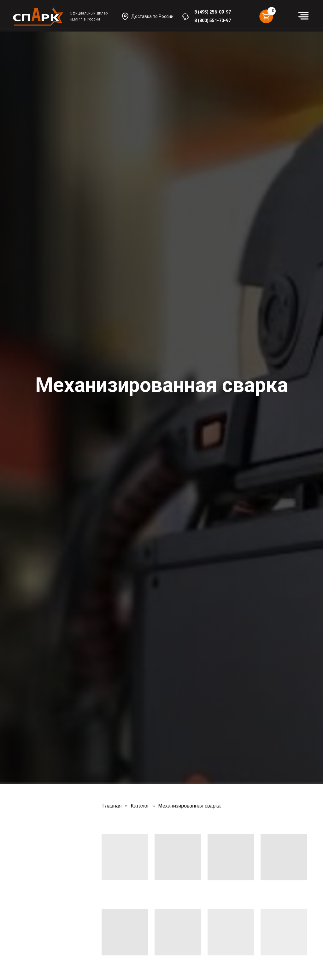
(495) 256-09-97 (214, 12)
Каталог (140, 806)
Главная (112, 806)
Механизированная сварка (190, 806)
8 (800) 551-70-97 (213, 20)
